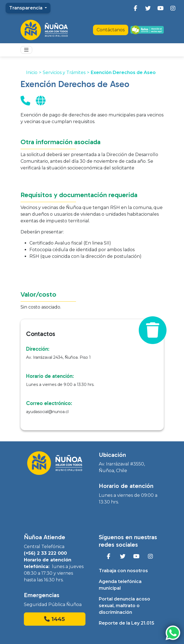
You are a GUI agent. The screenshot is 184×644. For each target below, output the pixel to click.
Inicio (32, 72)
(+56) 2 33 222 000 (45, 553)
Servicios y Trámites (64, 72)
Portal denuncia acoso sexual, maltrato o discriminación (124, 606)
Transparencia (26, 8)
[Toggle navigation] (26, 50)
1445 (55, 619)
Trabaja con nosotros (123, 571)
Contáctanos (111, 30)
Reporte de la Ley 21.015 (127, 623)
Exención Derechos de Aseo (123, 72)
